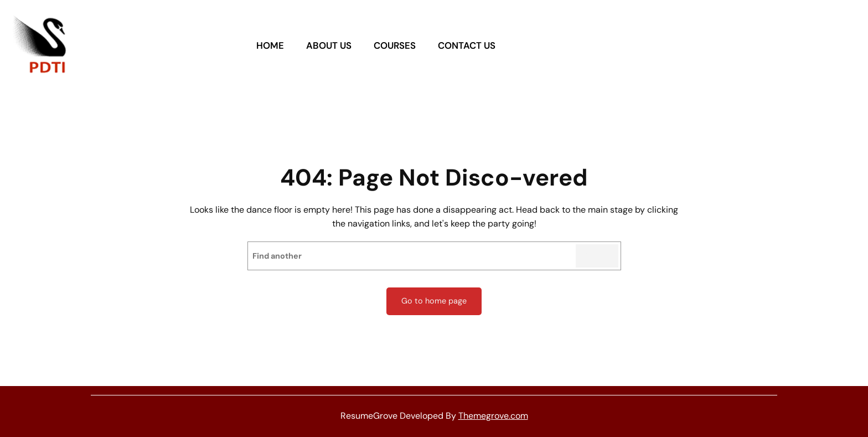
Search (597, 256)
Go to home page (434, 301)
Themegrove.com (493, 416)
